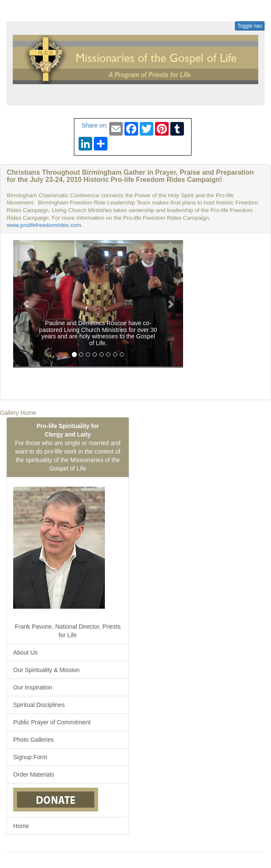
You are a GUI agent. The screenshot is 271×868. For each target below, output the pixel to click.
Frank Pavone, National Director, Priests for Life (67, 560)
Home (21, 826)
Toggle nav (250, 26)
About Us (25, 652)
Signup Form (30, 757)
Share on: (93, 125)
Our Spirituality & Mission (46, 670)
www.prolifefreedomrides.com (44, 225)
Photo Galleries (34, 740)
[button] (26, 304)
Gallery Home (18, 413)
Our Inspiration (33, 687)
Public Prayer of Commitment (52, 722)
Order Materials (34, 774)
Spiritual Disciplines (39, 705)
